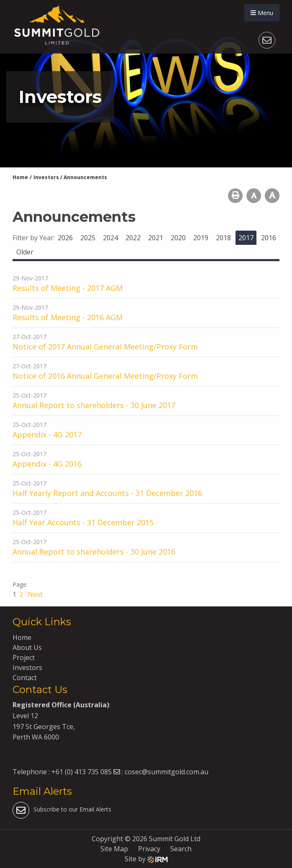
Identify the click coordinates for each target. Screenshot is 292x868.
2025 (88, 238)
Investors (27, 668)
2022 (133, 238)
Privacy (149, 849)
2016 (269, 238)
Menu (262, 13)
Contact (25, 678)
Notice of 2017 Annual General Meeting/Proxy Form (105, 347)
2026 (65, 238)
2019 (201, 238)
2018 (223, 238)
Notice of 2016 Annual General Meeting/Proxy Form (105, 376)
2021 (156, 238)
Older (25, 252)
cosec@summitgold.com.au (166, 772)
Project (24, 657)
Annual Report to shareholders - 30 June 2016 (94, 552)
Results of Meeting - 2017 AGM (68, 288)
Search (181, 849)
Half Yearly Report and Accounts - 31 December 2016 (107, 493)
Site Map (114, 849)
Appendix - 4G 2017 (47, 434)
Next (34, 594)
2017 (246, 238)
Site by (146, 859)
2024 (110, 238)
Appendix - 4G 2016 (47, 464)
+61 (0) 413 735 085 (82, 772)
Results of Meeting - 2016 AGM (68, 317)
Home (22, 637)
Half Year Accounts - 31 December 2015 (83, 522)
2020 (178, 238)
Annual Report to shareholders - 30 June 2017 (94, 405)
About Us (27, 647)
